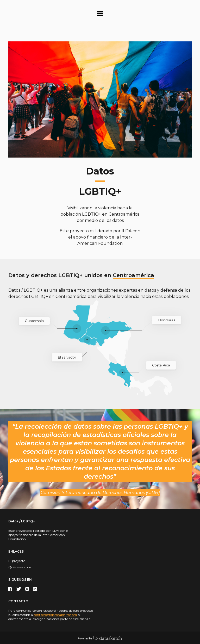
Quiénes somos (20, 567)
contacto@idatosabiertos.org (55, 615)
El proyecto (17, 561)
